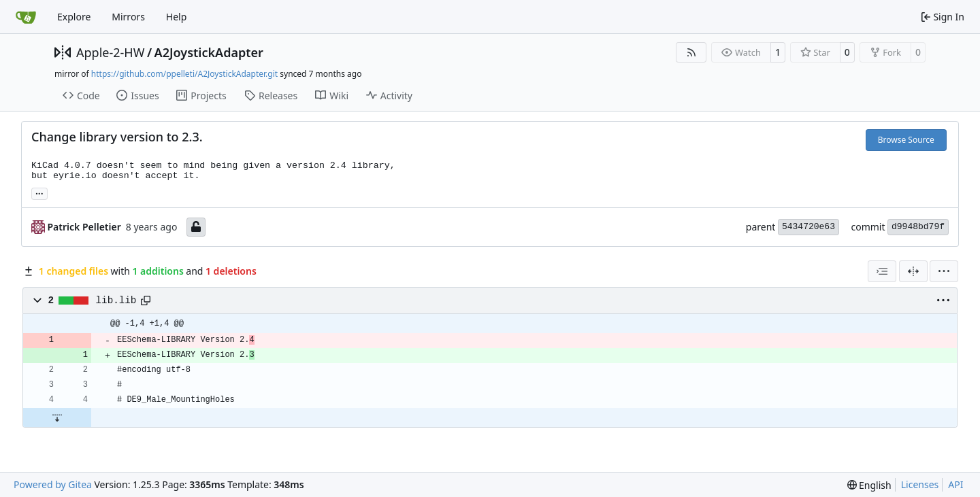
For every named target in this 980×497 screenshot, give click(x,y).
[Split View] (913, 271)
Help (177, 17)
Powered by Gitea (53, 484)
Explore (74, 17)
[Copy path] (146, 301)
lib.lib (116, 301)
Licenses (920, 484)
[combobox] (882, 271)
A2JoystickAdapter (209, 52)
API (955, 484)
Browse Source (906, 140)
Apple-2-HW (110, 52)
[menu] (944, 271)
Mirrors (128, 17)
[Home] (26, 17)
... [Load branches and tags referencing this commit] (39, 192)
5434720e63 (808, 227)
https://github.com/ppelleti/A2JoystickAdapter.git (184, 74)
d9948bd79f (918, 227)
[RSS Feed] (691, 52)
